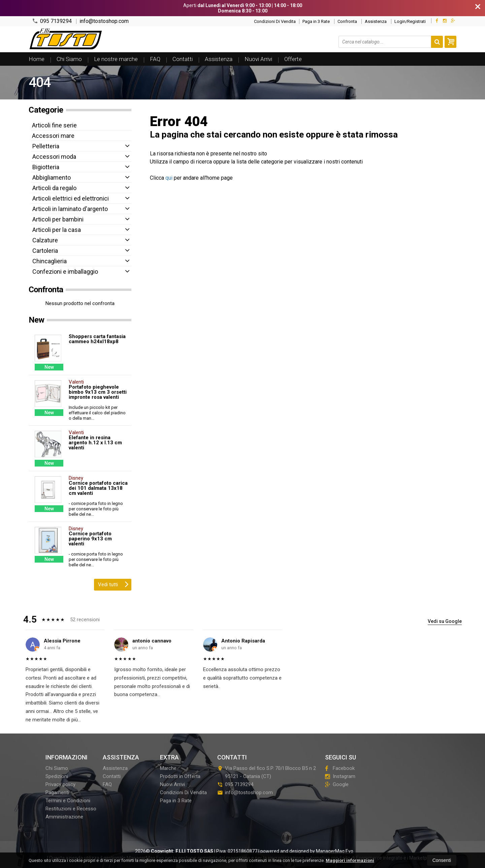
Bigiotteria (46, 167)
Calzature (45, 240)
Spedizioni (57, 776)
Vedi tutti (113, 584)
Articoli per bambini (58, 219)
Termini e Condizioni (68, 801)
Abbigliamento (52, 177)
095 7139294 (52, 21)
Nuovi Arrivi (258, 59)
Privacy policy (60, 784)
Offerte (293, 59)
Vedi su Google (445, 621)
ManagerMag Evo (335, 851)
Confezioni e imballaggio (65, 272)
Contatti (183, 59)
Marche (168, 768)
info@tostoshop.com (104, 21)
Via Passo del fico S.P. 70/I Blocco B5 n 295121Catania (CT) (267, 772)
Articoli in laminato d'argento (70, 209)
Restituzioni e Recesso (71, 809)
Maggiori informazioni (350, 860)
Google (337, 784)
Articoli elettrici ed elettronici (71, 198)
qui (169, 178)
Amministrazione (64, 817)
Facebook (340, 768)
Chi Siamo (69, 59)
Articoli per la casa (57, 230)
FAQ (155, 59)
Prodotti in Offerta (180, 776)
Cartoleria (45, 251)
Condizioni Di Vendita (275, 21)
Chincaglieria (50, 261)
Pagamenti (57, 792)
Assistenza (376, 21)
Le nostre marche (116, 59)
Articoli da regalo (54, 188)
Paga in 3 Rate (316, 21)
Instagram (340, 776)
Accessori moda (54, 157)
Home (37, 59)
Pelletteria (46, 146)
